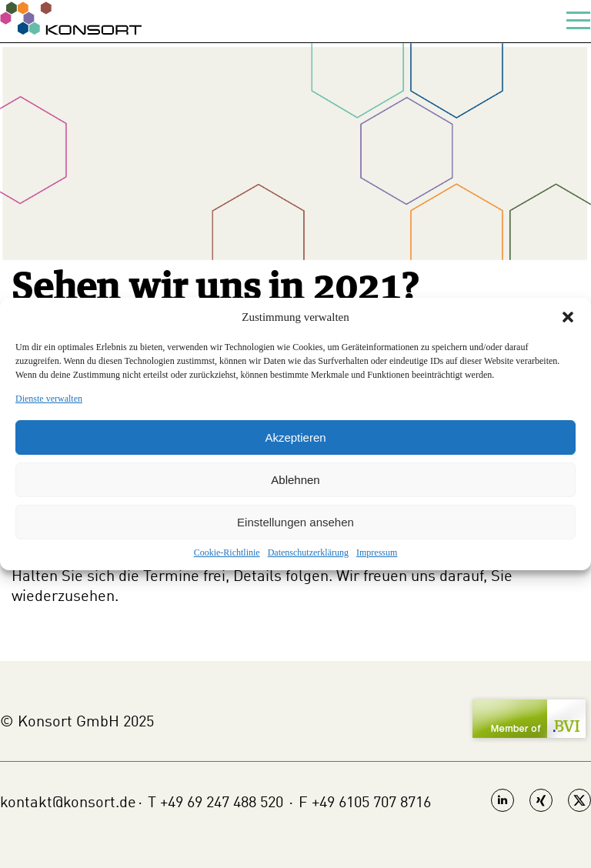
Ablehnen (295, 480)
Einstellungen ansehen (295, 522)
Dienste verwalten (49, 399)
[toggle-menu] (579, 21)
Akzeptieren (295, 437)
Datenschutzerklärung (308, 553)
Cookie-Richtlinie (227, 553)
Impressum (377, 553)
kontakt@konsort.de (68, 803)
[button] (568, 317)
